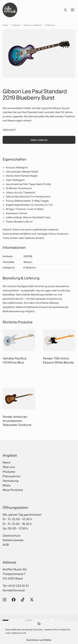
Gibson (28, 262)
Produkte (16, 25)
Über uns (9, 467)
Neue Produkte (13, 490)
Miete (6, 485)
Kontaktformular (14, 590)
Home (5, 25)
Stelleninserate (13, 540)
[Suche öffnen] (65, 10)
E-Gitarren (50, 25)
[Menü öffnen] (72, 10)
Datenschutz (11, 535)
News (6, 462)
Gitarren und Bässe (33, 25)
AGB (6, 545)
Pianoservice (11, 476)
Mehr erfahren (39, 140)
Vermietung (11, 481)
